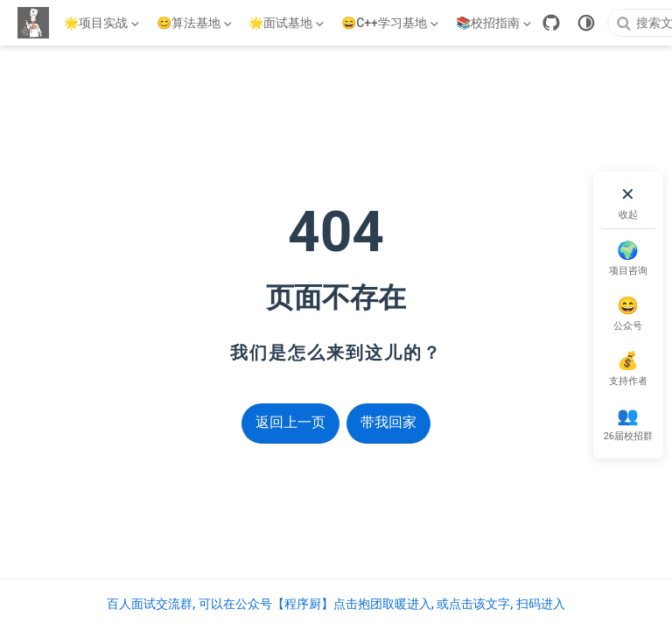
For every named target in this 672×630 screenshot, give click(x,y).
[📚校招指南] (495, 23)
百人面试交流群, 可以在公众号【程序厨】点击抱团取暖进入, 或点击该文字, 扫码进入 (336, 604)
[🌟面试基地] (288, 23)
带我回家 (388, 422)
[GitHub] (551, 23)
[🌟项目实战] (103, 23)
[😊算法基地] (196, 23)
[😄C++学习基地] (391, 23)
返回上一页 (290, 422)
